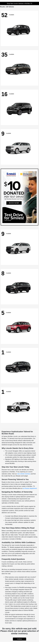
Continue (19, 639)
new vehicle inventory (24, 474)
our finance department (30, 488)
